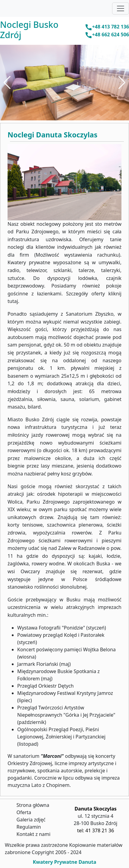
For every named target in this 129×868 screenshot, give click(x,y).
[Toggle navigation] (121, 8)
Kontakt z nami (34, 834)
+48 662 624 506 (107, 35)
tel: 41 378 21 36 (95, 830)
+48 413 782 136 (107, 27)
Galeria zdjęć (31, 820)
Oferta (24, 812)
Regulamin (29, 827)
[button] (7, 83)
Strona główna (33, 805)
